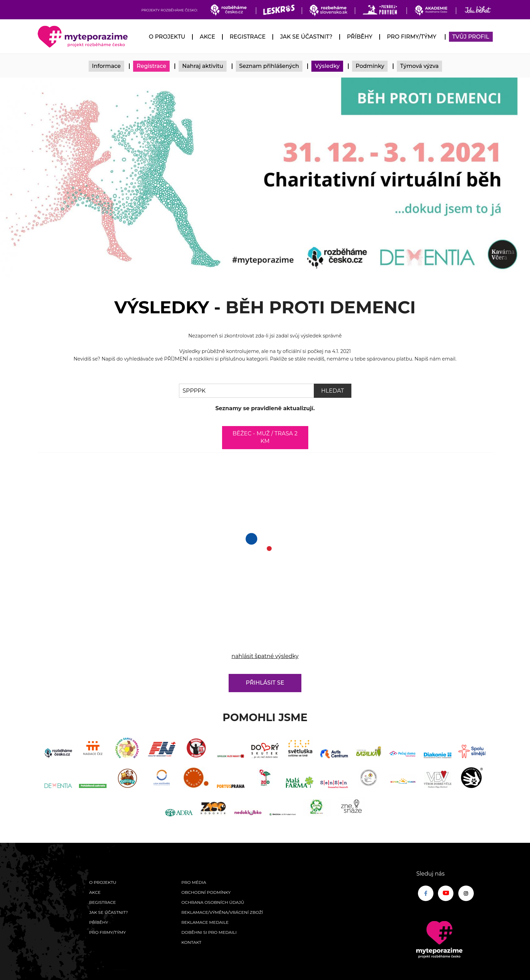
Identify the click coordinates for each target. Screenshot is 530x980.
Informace (106, 66)
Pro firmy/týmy (412, 37)
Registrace (248, 37)
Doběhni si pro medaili (209, 932)
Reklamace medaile (205, 922)
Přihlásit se (265, 683)
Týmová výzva (420, 66)
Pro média (194, 882)
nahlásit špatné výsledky (265, 656)
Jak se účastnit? (306, 37)
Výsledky (327, 66)
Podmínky (370, 66)
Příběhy (360, 37)
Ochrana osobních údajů (213, 902)
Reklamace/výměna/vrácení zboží (222, 912)
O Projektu (167, 37)
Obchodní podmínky (206, 892)
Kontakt (191, 942)
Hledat (332, 391)
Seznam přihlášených (269, 66)
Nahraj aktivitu (203, 66)
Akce (207, 37)
